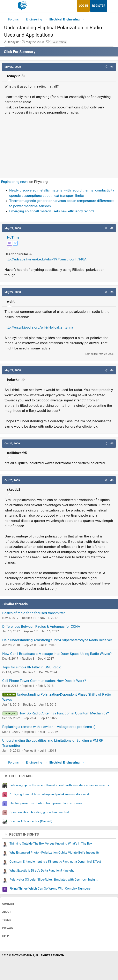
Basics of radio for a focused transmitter (34, 613)
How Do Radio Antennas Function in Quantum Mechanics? (64, 713)
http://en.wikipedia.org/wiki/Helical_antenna (39, 327)
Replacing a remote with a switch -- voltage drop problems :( (49, 727)
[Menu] (8, 6)
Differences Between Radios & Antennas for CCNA (41, 626)
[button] (106, 67)
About (7, 912)
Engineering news (15, 182)
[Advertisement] (59, 145)
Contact (8, 904)
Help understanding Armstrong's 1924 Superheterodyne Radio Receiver (57, 640)
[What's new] (111, 6)
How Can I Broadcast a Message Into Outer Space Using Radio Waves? (57, 654)
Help (6, 936)
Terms (7, 920)
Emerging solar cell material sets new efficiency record (51, 211)
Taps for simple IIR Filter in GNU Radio (32, 667)
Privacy (8, 928)
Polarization (59, 42)
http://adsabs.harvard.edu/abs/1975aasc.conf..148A (46, 259)
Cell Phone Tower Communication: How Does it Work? (44, 681)
